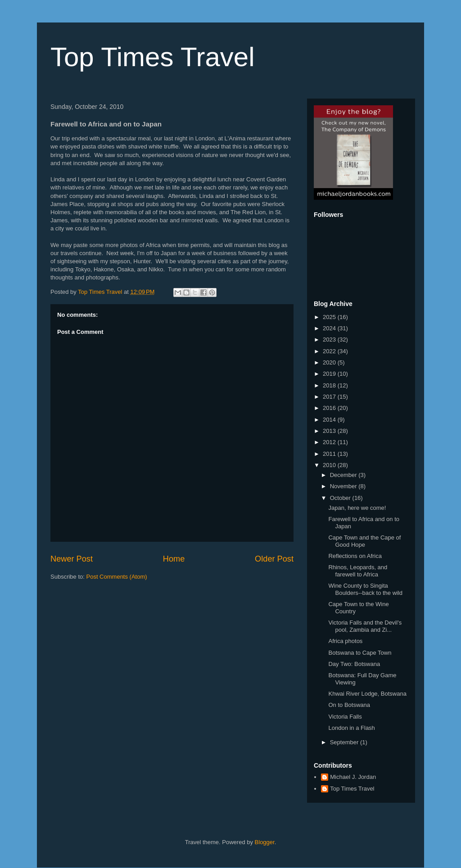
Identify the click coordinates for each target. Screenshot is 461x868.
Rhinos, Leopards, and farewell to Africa (358, 571)
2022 (330, 351)
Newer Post (72, 559)
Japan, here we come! (357, 508)
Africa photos (345, 641)
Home (174, 559)
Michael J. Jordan (353, 777)
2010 (330, 465)
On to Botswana (349, 705)
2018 (330, 385)
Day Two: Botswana (354, 664)
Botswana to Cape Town (360, 653)
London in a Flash (351, 728)
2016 (330, 408)
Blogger (265, 842)
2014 (330, 420)
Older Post (274, 559)
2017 (330, 397)
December (344, 475)
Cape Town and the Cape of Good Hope (364, 541)
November (344, 486)
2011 (330, 454)
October (341, 498)
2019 (330, 374)
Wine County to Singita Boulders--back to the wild (365, 589)
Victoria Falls (345, 717)
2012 (330, 442)
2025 (330, 317)
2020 (330, 362)
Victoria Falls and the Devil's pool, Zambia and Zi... (365, 626)
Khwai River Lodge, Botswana (367, 694)
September (345, 742)
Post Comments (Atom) (117, 577)
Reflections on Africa (355, 556)
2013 (330, 431)
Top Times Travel (153, 57)
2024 (330, 328)
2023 (330, 340)
